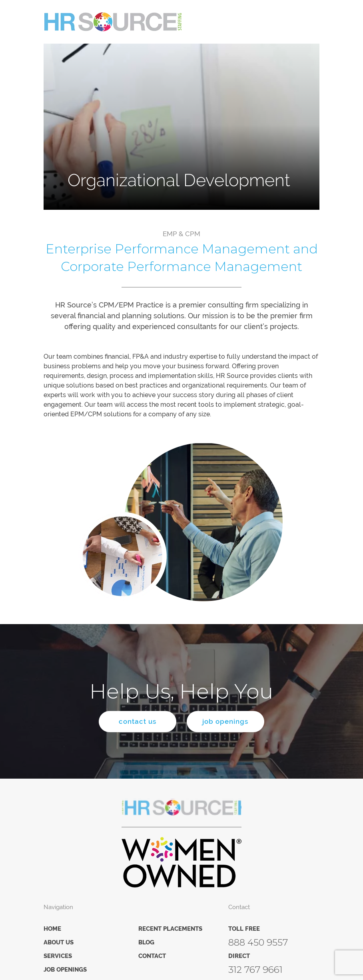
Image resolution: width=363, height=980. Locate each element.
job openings (226, 722)
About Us (59, 943)
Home (52, 929)
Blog (146, 943)
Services (58, 956)
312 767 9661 (255, 970)
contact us (136, 722)
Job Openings (65, 970)
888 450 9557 (258, 943)
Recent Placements (170, 929)
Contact (152, 956)
